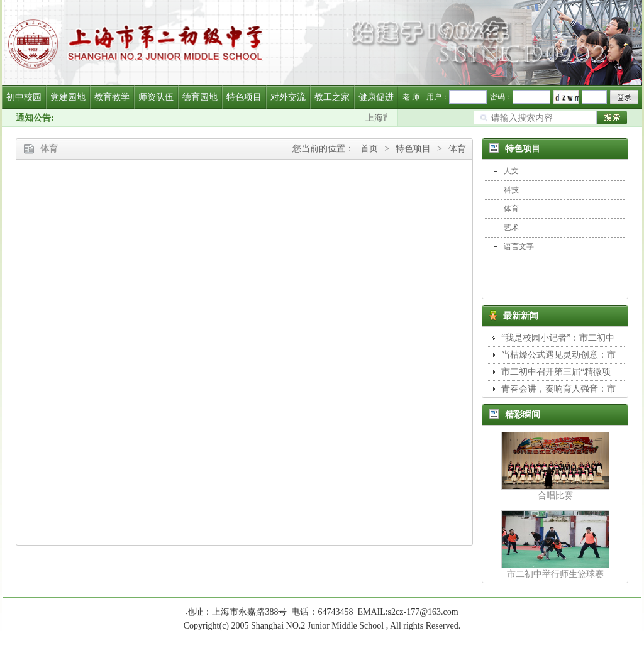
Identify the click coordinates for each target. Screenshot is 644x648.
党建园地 (68, 97)
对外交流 (288, 97)
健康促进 (376, 97)
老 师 (411, 97)
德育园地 (200, 97)
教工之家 (332, 97)
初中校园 (24, 97)
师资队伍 (156, 97)
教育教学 (112, 97)
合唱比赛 (555, 496)
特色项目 (244, 97)
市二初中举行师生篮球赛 (555, 574)
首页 (369, 149)
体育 (457, 149)
